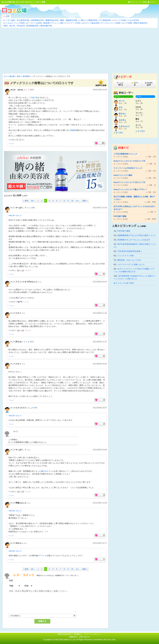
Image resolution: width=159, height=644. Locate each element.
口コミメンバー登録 (138, 2)
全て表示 (119, 133)
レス (12, 144)
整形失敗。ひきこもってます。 (130, 260)
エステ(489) (127, 23)
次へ (78, 201)
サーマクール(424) (34, 23)
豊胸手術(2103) (52, 20)
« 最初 (26, 201)
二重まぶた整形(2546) (88, 20)
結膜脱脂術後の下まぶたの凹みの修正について (136, 235)
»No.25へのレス (15, 416)
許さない (19, 342)
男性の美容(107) (141, 23)
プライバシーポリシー (92, 634)
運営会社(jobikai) (65, 634)
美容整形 (26, 76)
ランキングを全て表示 (125, 283)
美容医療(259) (33, 26)
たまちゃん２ (124, 126)
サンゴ (122, 101)
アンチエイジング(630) (111, 23)
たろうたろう (21, 408)
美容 (6, 16)
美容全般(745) (46, 26)
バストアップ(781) (73, 23)
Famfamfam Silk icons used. (104, 640)
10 (72, 201)
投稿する (42, 621)
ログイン (153, 2)
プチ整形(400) (105, 20)
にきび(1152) (134, 20)
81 (103, 143)
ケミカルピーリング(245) (14, 23)
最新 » (85, 201)
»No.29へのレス (15, 551)
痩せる (44, 471)
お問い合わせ (84, 637)
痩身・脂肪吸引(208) (69, 20)
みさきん (123, 120)
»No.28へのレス (15, 511)
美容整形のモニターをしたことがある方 (134, 240)
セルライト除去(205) (91, 23)
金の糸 (35, 98)
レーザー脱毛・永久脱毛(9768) (17, 20)
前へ (33, 201)
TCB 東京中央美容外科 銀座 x (129, 251)
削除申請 (73, 637)
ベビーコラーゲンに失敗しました (131, 264)
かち (121, 107)
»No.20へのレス (15, 216)
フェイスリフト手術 (126, 256)
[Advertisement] (79, 51)
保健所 (73, 130)
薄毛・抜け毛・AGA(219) (14, 26)
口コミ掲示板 (9, 76)
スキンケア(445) (120, 20)
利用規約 (77, 634)
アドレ (42, 556)
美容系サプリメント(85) (54, 23)
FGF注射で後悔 (124, 231)
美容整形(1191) (38, 20)
